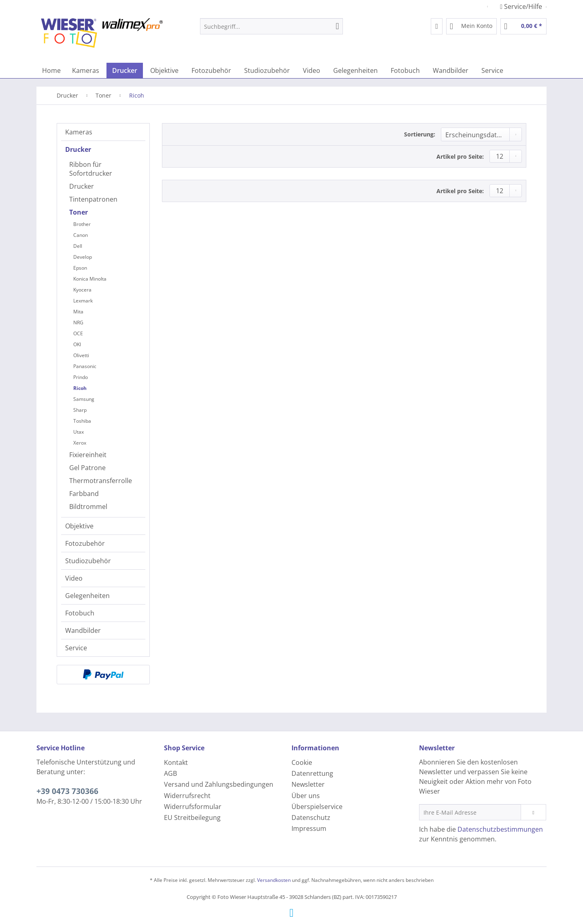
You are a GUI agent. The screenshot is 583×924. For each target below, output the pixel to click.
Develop (83, 257)
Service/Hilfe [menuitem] (522, 6)
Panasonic (85, 366)
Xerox (80, 443)
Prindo (81, 377)
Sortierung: (420, 134)
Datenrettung (312, 773)
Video (74, 578)
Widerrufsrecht (187, 796)
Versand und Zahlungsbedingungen (219, 784)
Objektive (79, 526)
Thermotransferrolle (101, 481)
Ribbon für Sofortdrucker (91, 169)
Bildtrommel (88, 507)
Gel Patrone (87, 468)
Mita (78, 312)
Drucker (78, 149)
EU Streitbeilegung (192, 818)
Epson (80, 268)
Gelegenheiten (87, 596)
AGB (170, 773)
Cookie (302, 762)
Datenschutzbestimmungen (500, 829)
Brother (82, 224)
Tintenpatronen (93, 199)
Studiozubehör (88, 561)
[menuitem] (271, 30)
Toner (79, 212)
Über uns (306, 796)
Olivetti (81, 355)
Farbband (84, 494)
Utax (79, 432)
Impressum (309, 828)
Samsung (84, 399)
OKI (77, 344)
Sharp (80, 410)
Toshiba (82, 421)
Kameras (79, 132)
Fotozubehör (85, 543)
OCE (78, 333)
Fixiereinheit (88, 455)
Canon (81, 235)
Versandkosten (274, 880)
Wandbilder (83, 630)
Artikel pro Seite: (460, 156)
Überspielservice (317, 807)
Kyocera (82, 290)
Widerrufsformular (193, 807)
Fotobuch (80, 613)
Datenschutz (311, 818)
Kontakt (176, 762)
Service (76, 648)
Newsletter (308, 784)
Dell (78, 246)
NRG (78, 323)
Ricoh (80, 388)
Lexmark (83, 301)
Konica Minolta (90, 279)
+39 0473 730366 (67, 791)
